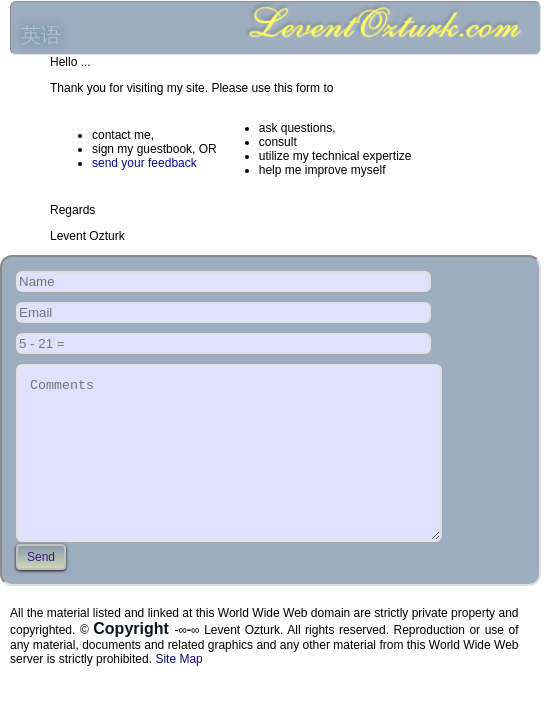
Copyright (133, 658)
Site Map (178, 689)
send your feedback (144, 163)
